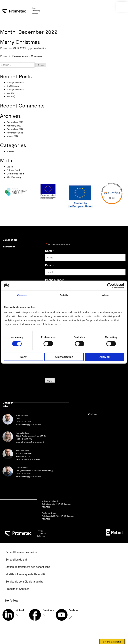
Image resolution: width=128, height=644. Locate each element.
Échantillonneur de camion (21, 552)
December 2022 (15, 129)
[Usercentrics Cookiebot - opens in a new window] (110, 285)
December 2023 (15, 122)
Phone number (54, 280)
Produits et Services (17, 589)
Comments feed (15, 174)
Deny (23, 357)
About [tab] (106, 295)
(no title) (11, 93)
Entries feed (13, 170)
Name (49, 251)
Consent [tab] (22, 295)
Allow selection (64, 357)
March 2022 (12, 136)
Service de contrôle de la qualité (24, 582)
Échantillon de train (17, 560)
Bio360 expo (13, 86)
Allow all (105, 357)
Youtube (74, 610)
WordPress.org (14, 177)
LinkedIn (21, 610)
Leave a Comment (32, 56)
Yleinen (16, 56)
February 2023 (14, 126)
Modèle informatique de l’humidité (25, 574)
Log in (10, 167)
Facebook (48, 610)
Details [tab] (64, 295)
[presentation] (70, 368)
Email (49, 265)
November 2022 (15, 133)
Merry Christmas (20, 42)
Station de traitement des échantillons (28, 567)
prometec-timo (39, 48)
